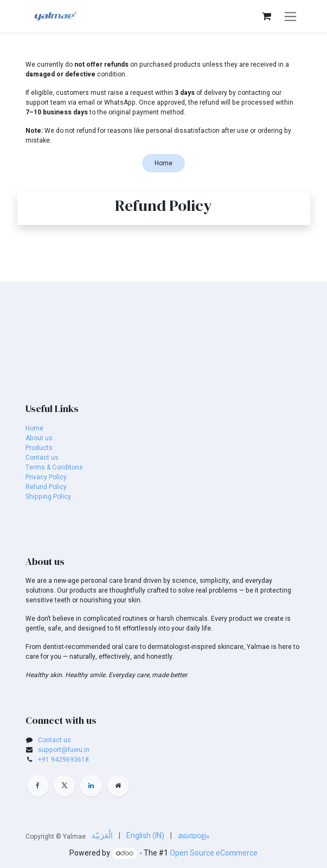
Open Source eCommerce (214, 853)
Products (39, 448)
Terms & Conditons (54, 467)
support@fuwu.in (64, 750)
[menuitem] (102, 836)
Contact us (42, 458)
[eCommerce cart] (267, 16)
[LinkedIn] (91, 786)
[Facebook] (38, 786)
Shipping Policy (48, 497)
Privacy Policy (46, 477)
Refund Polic (44, 487)
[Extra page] (118, 786)
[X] (65, 786)
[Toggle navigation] (290, 16)
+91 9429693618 (63, 760)
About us (39, 438)
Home (163, 163)
